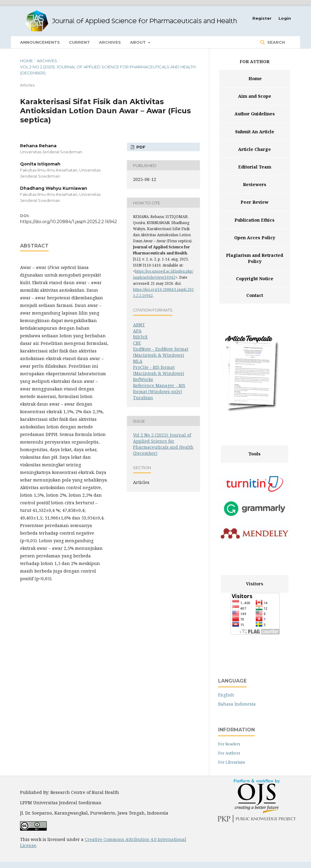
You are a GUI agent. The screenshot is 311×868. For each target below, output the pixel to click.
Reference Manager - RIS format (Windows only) (159, 388)
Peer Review (255, 202)
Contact (255, 295)
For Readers (229, 744)
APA (137, 331)
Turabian (143, 398)
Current (79, 42)
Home (26, 61)
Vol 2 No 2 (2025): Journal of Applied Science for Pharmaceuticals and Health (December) (108, 70)
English (226, 695)
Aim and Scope (255, 96)
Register (262, 18)
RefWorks (143, 379)
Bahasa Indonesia (237, 704)
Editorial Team (255, 167)
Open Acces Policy (255, 238)
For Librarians (232, 762)
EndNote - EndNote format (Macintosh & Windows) (161, 352)
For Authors (229, 753)
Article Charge (255, 149)
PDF (140, 147)
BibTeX (140, 337)
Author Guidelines (255, 114)
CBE (137, 343)
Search (275, 42)
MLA (138, 361)
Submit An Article (255, 132)
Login (285, 18)
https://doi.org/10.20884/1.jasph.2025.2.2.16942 (68, 222)
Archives (110, 42)
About (138, 42)
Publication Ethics (255, 220)
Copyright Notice (255, 279)
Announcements (40, 42)
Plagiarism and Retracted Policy (255, 258)
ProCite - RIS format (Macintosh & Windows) (159, 370)
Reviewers (255, 184)
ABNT (139, 325)
